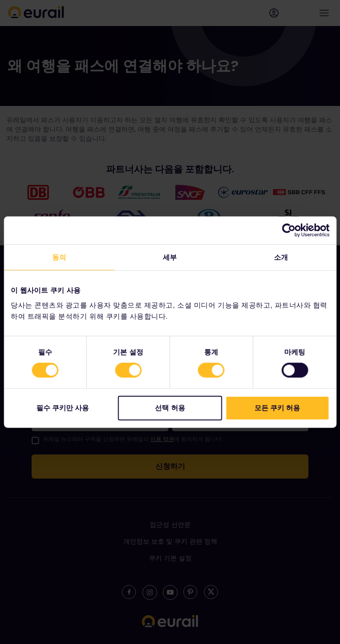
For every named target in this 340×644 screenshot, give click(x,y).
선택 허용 (170, 407)
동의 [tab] (59, 257)
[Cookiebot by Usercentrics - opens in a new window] (289, 230)
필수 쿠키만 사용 (63, 407)
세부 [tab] (170, 257)
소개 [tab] (281, 257)
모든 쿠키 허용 (277, 407)
